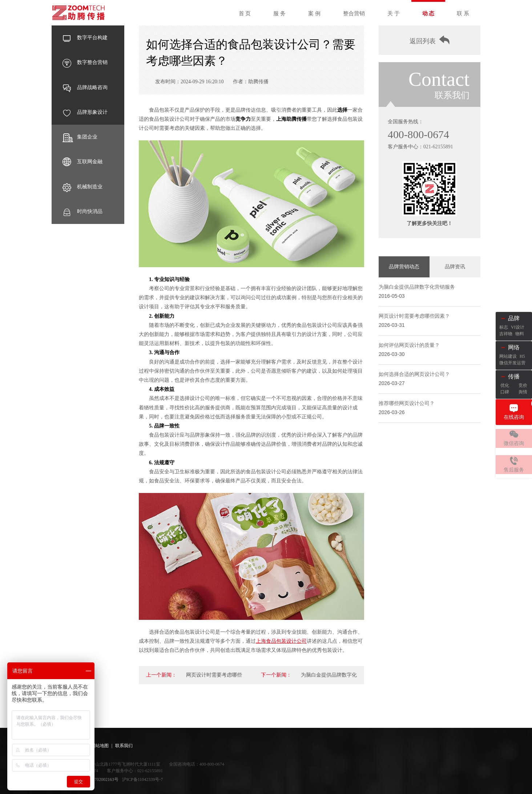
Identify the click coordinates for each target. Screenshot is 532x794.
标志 (504, 327)
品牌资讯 (455, 269)
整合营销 (354, 13)
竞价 (523, 385)
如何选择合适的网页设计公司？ (414, 377)
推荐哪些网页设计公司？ (407, 406)
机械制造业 (82, 187)
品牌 (514, 318)
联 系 (463, 13)
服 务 (279, 13)
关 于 (394, 13)
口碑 (505, 392)
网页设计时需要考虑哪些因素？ (414, 319)
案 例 (314, 13)
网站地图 (100, 746)
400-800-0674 (421, 136)
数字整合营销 (85, 63)
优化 (505, 385)
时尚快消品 (82, 212)
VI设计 (518, 327)
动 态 (428, 13)
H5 (522, 356)
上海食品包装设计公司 (281, 641)
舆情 (523, 392)
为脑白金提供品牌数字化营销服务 (417, 290)
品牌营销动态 (404, 269)
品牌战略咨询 (85, 88)
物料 (520, 334)
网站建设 (508, 356)
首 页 (245, 13)
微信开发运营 (512, 363)
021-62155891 (438, 149)
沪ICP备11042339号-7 (142, 779)
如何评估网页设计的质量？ (409, 348)
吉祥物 (506, 334)
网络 (514, 347)
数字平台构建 (85, 38)
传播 (514, 376)
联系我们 (124, 746)
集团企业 (80, 137)
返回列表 (430, 41)
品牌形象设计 (85, 112)
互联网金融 (82, 162)
